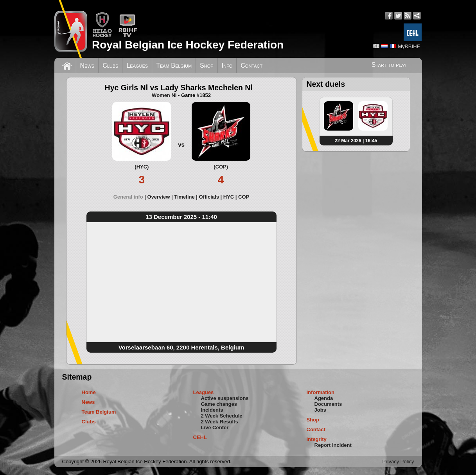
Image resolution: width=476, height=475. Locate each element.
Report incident (333, 445)
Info (227, 65)
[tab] (130, 197)
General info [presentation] (128, 197)
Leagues (137, 65)
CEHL (200, 437)
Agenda (324, 398)
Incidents (212, 410)
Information (321, 392)
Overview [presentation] (158, 197)
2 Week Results (220, 422)
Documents (328, 404)
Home (89, 392)
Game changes (219, 404)
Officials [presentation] (209, 197)
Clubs (110, 65)
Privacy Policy (398, 462)
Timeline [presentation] (184, 197)
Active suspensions (225, 398)
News (87, 65)
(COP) (221, 167)
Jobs (320, 410)
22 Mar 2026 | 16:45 (356, 141)
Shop (207, 65)
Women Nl (164, 95)
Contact (251, 65)
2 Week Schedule (222, 416)
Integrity (317, 439)
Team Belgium (174, 65)
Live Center (215, 427)
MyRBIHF (409, 46)
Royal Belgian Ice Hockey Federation (188, 45)
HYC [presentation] (229, 197)
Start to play (389, 65)
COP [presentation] (244, 197)
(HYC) (142, 167)
